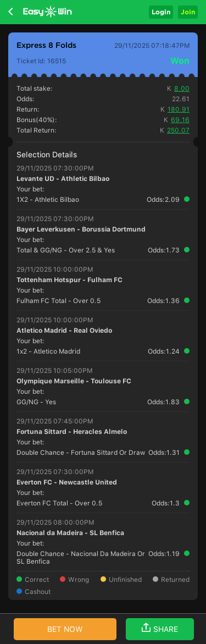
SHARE (160, 628)
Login (161, 12)
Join (188, 12)
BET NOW (65, 629)
